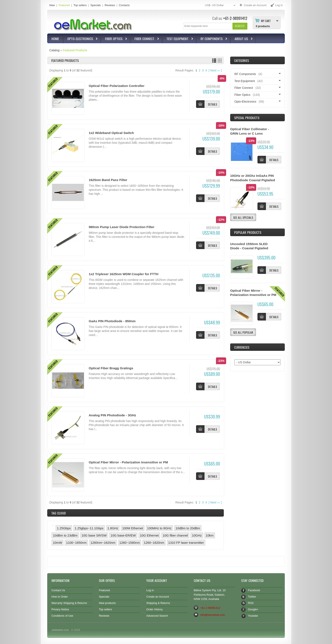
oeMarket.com (60, 630)
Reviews (110, 5)
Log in (150, 590)
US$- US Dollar (221, 5)
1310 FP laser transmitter (186, 543)
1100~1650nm (76, 543)
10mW (57, 543)
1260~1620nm (154, 543)
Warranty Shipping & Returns (69, 603)
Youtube (253, 616)
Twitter (252, 597)
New (52, 5)
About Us (242, 39)
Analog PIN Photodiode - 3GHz (112, 415)
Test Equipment (178, 39)
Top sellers (80, 5)
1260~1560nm (130, 543)
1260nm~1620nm (103, 543)
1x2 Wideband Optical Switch (111, 133)
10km (210, 535)
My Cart (266, 21)
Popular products (248, 232)
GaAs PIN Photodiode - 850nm (112, 321)
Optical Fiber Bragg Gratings (111, 368)
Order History (154, 609)
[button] (240, 26)
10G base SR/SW (94, 535)
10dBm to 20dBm (188, 528)
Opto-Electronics (81, 39)
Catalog (54, 50)
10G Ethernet (149, 535)
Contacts (124, 5)
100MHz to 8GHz (159, 528)
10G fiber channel (175, 535)
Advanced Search (157, 616)
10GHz (197, 535)
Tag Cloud (58, 513)
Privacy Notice (60, 609)
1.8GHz (113, 528)
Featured (64, 5)
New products (107, 603)
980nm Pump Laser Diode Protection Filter (122, 227)
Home (55, 39)
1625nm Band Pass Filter (108, 180)
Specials (96, 5)
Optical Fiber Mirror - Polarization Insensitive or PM (128, 462)
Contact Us (58, 590)
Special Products (247, 118)
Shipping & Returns (158, 603)
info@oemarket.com (213, 615)
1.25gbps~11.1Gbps (89, 528)
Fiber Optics (114, 39)
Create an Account (158, 597)
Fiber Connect (145, 39)
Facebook (254, 590)
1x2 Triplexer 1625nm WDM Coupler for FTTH (124, 274)
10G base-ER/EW (123, 535)
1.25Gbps (64, 528)
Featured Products (75, 50)
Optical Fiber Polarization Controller (117, 86)
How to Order (60, 597)
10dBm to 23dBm (65, 535)
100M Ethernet (133, 528)
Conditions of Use (62, 616)
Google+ (253, 609)
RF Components (212, 39)
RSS (251, 603)
